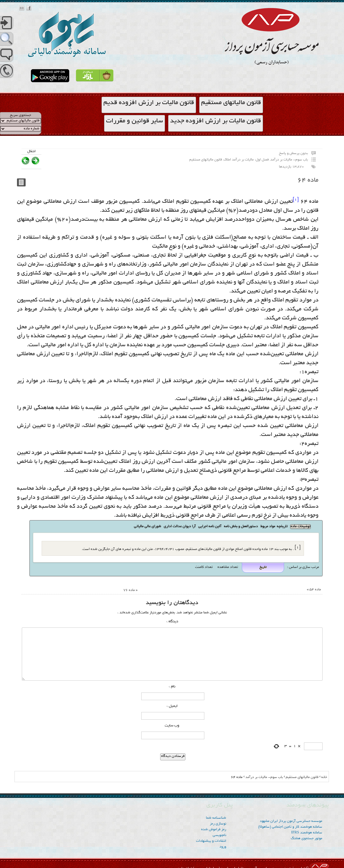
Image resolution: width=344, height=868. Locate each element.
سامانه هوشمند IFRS (307, 833)
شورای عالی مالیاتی (147, 527)
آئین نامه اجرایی (210, 527)
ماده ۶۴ (308, 180)
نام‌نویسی (219, 835)
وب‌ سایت (172, 726)
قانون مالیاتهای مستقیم (206, 160)
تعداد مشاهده (227, 567)
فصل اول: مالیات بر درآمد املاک (246, 160)
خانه (324, 777)
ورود (223, 847)
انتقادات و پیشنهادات (211, 841)
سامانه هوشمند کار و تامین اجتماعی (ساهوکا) (290, 827)
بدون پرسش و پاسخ (293, 153)
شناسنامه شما (216, 818)
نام (172, 687)
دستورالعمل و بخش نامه (241, 527)
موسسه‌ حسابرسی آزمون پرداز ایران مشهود (291, 821)
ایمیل (172, 706)
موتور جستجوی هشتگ (307, 839)
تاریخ (263, 567)
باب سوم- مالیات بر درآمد (289, 160)
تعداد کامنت (204, 567)
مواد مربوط (268, 527)
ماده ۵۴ (315, 590)
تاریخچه (282, 527)
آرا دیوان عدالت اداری (180, 527)
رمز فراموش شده (214, 830)
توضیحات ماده (300, 527)
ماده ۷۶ (129, 590)
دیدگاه (172, 622)
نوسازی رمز (218, 824)
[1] (296, 200)
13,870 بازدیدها (291, 167)
